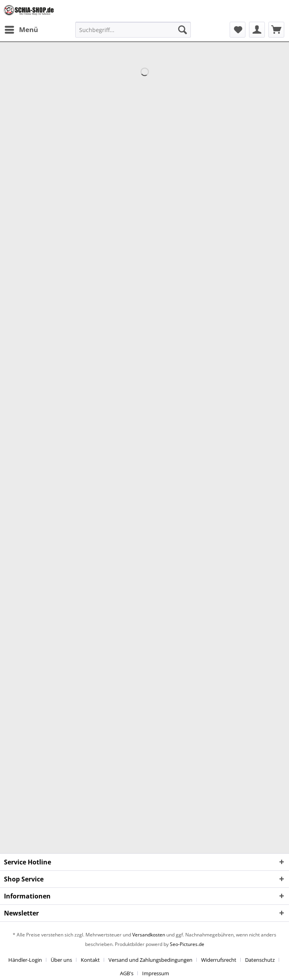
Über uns (61, 960)
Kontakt (90, 960)
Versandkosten (149, 935)
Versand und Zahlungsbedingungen (150, 960)
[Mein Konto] (257, 30)
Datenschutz (260, 960)
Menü (21, 29)
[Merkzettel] (238, 30)
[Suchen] (183, 30)
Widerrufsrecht (219, 960)
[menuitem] (21, 30)
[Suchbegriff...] (133, 30)
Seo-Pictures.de (187, 944)
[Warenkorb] (276, 30)
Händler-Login (25, 960)
